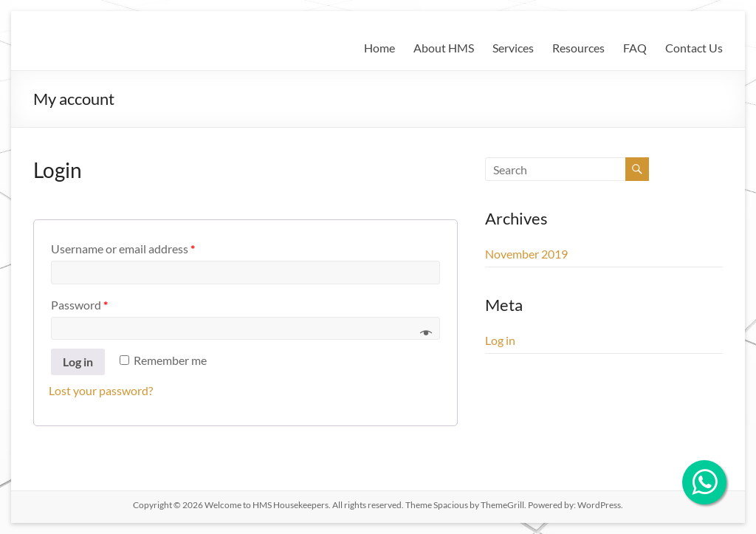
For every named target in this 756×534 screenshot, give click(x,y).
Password (79, 305)
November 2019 (526, 254)
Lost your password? (101, 390)
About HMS (444, 48)
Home (379, 48)
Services (513, 48)
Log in (78, 362)
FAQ (635, 48)
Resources (578, 48)
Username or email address (123, 249)
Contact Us (694, 48)
